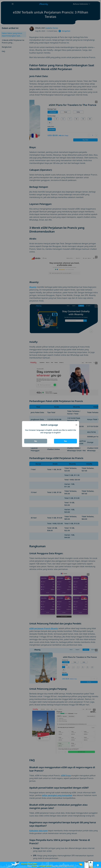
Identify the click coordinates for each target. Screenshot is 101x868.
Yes (65, 441)
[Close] (76, 425)
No (36, 441)
